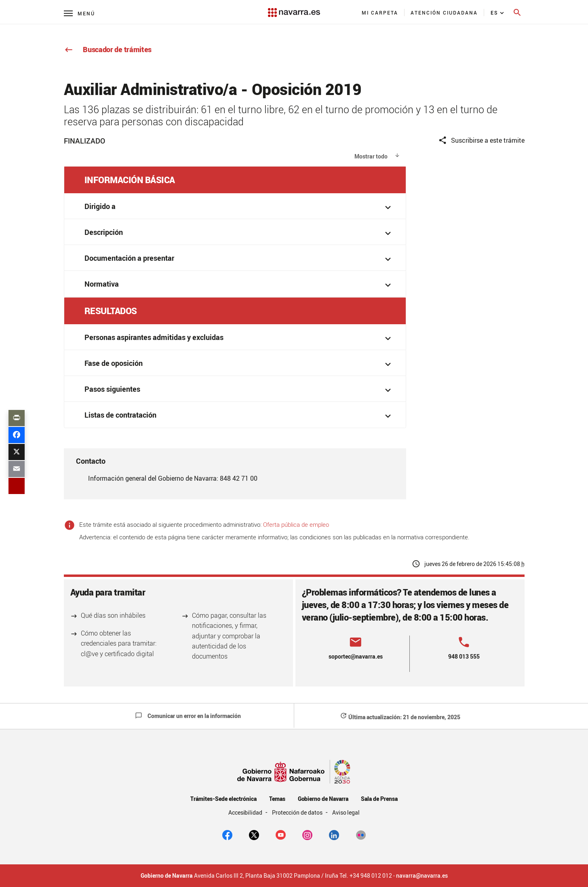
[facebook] (227, 834)
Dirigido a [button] (239, 207)
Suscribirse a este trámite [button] (481, 140)
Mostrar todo (371, 156)
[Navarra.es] (294, 8)
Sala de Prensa (379, 799)
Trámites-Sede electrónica (223, 799)
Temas (277, 799)
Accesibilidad (246, 812)
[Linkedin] (334, 834)
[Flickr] (361, 834)
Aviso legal (346, 812)
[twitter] (254, 834)
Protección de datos (298, 812)
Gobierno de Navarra (323, 799)
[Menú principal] (79, 13)
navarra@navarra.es (422, 876)
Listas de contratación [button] (239, 416)
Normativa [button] (239, 285)
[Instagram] (307, 834)
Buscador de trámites (108, 49)
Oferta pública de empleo (296, 524)
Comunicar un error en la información (188, 716)
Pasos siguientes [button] (239, 390)
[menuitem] (380, 13)
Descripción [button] (239, 233)
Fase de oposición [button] (239, 364)
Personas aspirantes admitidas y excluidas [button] (239, 338)
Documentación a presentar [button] (239, 259)
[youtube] (281, 834)
